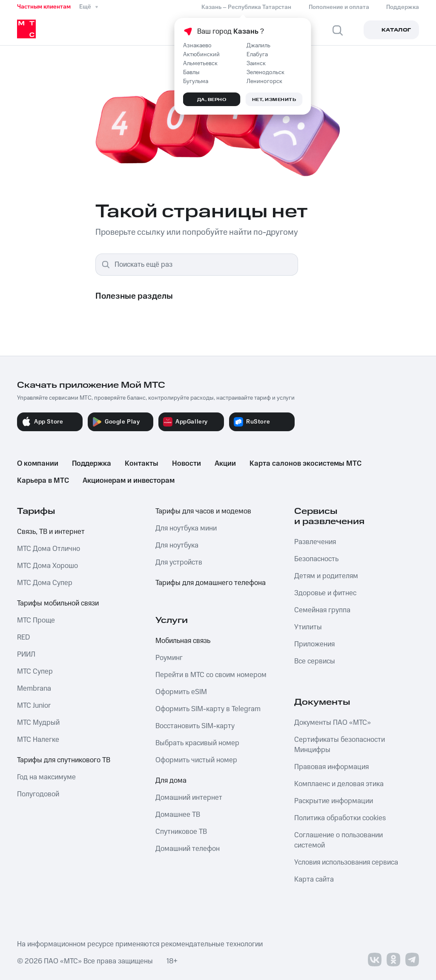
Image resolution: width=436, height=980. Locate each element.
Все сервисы (315, 661)
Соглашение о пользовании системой (338, 840)
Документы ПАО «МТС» (333, 723)
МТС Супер (35, 672)
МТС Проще (36, 620)
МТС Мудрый (38, 723)
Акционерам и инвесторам (129, 481)
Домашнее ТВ (178, 815)
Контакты (142, 464)
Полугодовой (38, 794)
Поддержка (92, 464)
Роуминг (169, 658)
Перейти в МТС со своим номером (211, 675)
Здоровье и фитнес (325, 593)
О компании (38, 464)
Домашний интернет (189, 798)
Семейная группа (322, 610)
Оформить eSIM (181, 692)
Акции (225, 464)
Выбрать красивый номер (197, 743)
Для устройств (179, 562)
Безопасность (316, 559)
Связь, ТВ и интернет (51, 532)
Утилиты (308, 627)
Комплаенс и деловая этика (339, 784)
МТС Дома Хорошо (47, 566)
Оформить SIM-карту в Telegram (208, 709)
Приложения (314, 644)
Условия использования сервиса (346, 862)
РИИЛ (26, 654)
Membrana (34, 689)
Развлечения (315, 542)
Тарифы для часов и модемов (203, 511)
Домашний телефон (188, 849)
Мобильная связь (183, 641)
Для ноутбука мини (186, 528)
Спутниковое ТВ (181, 832)
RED (23, 637)
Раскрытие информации (334, 801)
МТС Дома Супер (45, 583)
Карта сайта (314, 879)
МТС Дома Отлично (49, 549)
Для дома (171, 781)
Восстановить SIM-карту (195, 726)
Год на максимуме (46, 777)
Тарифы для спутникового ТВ (64, 760)
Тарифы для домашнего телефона (211, 583)
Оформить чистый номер (196, 760)
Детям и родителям (326, 576)
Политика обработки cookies (340, 818)
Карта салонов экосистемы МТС (305, 464)
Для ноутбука (177, 545)
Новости (186, 464)
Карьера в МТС (43, 481)
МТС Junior (34, 706)
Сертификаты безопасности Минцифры (340, 745)
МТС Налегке (38, 740)
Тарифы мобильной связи (58, 603)
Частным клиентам (44, 7)
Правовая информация (331, 767)
